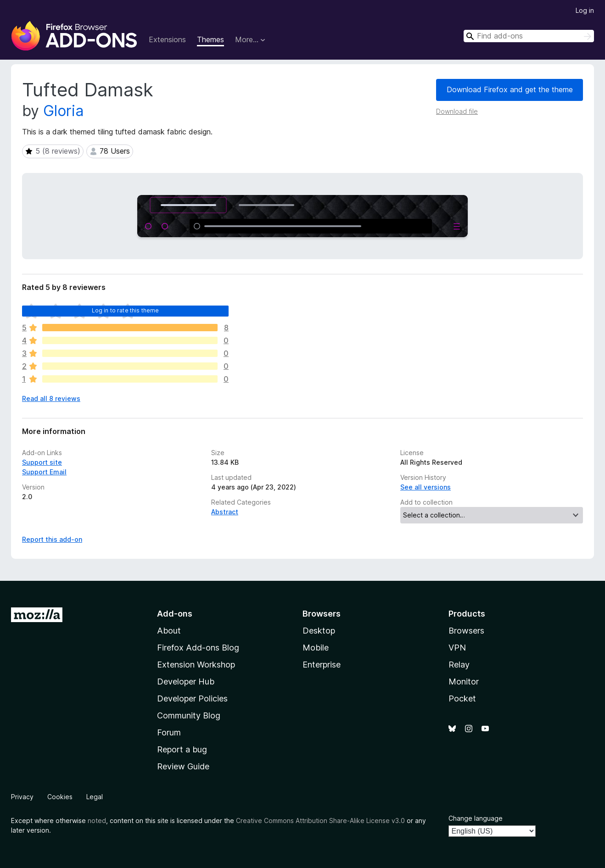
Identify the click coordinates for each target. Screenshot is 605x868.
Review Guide (183, 766)
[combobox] (529, 36)
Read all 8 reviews (51, 398)
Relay (459, 665)
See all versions (426, 487)
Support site (42, 462)
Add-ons (175, 614)
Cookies (60, 797)
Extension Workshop (196, 665)
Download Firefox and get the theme (510, 89)
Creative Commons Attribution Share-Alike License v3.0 (320, 821)
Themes (210, 39)
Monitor (464, 682)
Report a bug (182, 749)
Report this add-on (52, 539)
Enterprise (322, 665)
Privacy (22, 797)
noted (97, 821)
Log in (585, 10)
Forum (169, 732)
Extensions (167, 39)
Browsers (466, 631)
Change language (476, 818)
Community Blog (189, 715)
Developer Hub (186, 682)
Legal (95, 797)
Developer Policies (192, 698)
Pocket (462, 698)
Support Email (44, 472)
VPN (457, 648)
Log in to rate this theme (126, 310)
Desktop (319, 631)
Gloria (63, 111)
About (169, 631)
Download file (457, 111)
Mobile (316, 648)
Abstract (225, 512)
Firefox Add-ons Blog (198, 648)
